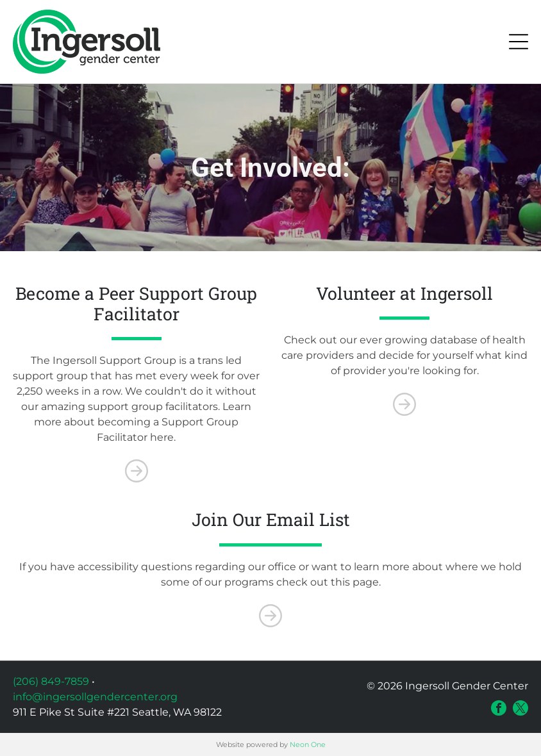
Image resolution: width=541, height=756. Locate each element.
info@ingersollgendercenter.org (95, 697)
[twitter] (520, 708)
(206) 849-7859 (51, 681)
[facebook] (499, 708)
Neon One (308, 744)
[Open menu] (519, 42)
